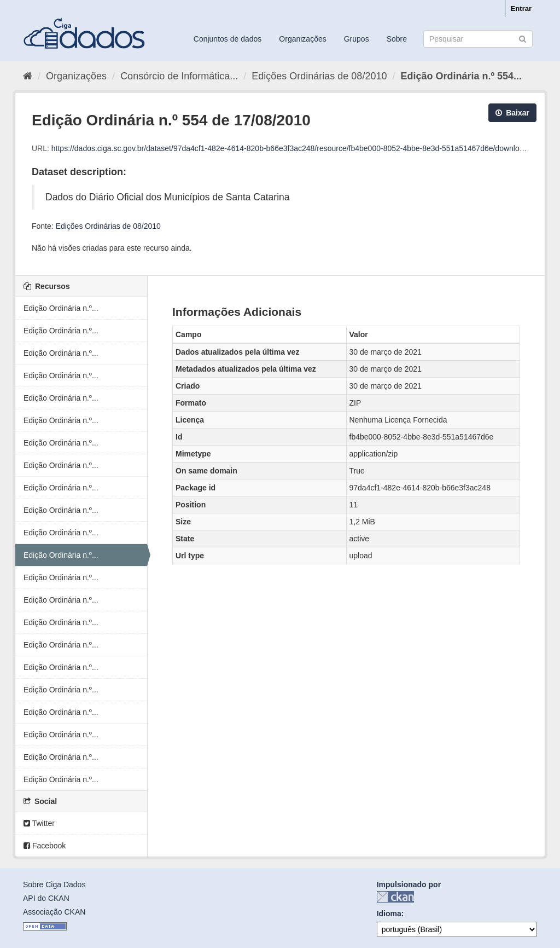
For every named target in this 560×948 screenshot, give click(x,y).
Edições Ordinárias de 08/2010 (319, 76)
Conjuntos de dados (228, 39)
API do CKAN (46, 898)
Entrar (521, 8)
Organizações (302, 39)
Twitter (39, 823)
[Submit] (523, 38)
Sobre (397, 39)
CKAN (395, 897)
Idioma (389, 914)
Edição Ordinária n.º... (61, 308)
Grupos (357, 39)
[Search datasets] (478, 39)
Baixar (512, 113)
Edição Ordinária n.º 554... (461, 76)
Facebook (45, 846)
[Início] (28, 76)
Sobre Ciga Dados (54, 885)
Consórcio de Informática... (179, 76)
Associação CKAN (54, 912)
